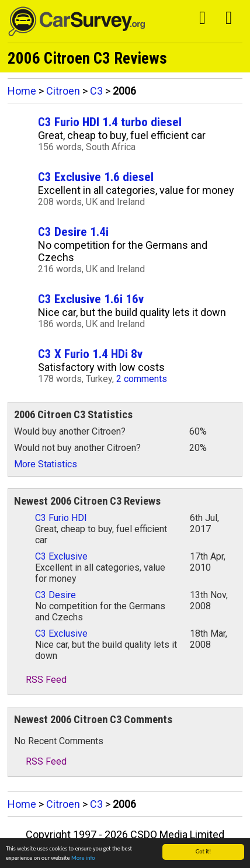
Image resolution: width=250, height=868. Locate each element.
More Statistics (46, 464)
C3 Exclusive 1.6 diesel (96, 177)
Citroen (63, 91)
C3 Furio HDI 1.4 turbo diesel (110, 122)
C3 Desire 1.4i (73, 232)
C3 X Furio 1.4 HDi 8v (90, 354)
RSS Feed (40, 680)
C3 (96, 91)
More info (83, 858)
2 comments (142, 379)
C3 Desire (55, 595)
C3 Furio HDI (61, 518)
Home (22, 91)
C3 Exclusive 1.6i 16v (91, 299)
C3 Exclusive (61, 556)
